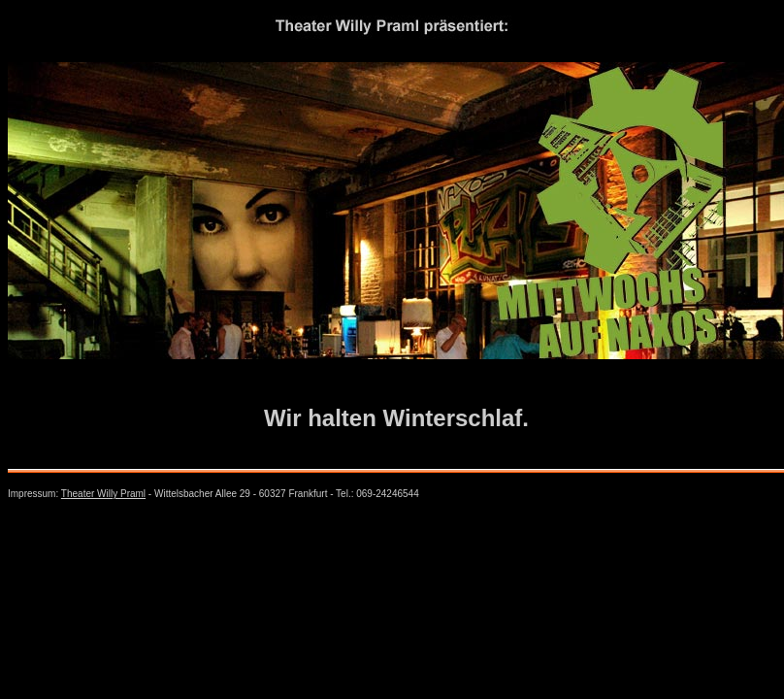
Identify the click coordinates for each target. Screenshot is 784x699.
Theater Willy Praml (103, 494)
